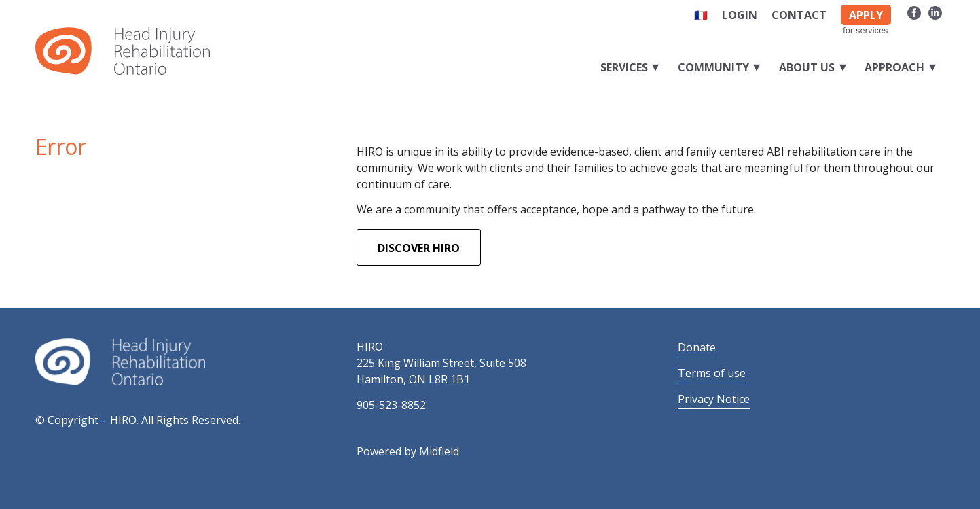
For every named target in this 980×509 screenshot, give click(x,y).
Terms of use (712, 373)
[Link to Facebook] (914, 12)
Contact (799, 15)
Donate (697, 347)
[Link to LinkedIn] (935, 12)
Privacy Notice (714, 399)
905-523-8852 (391, 405)
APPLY (866, 15)
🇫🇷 (701, 15)
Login (740, 15)
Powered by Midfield (408, 451)
